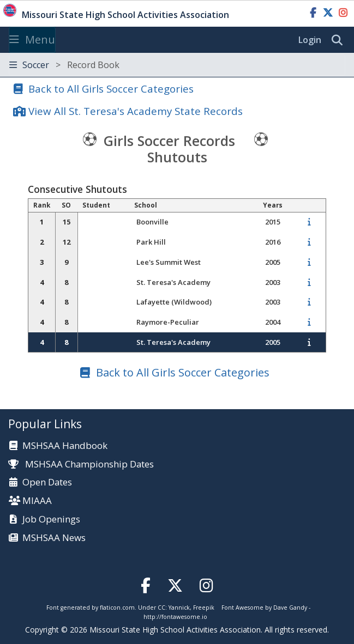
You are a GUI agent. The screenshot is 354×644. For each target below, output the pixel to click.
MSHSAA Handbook (65, 446)
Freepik (204, 607)
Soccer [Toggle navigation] (64, 65)
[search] (340, 40)
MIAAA (37, 501)
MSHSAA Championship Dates (81, 464)
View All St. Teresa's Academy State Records (136, 111)
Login (310, 40)
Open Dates (47, 482)
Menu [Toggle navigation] (32, 40)
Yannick (179, 607)
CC (161, 607)
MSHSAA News (54, 538)
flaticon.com (117, 607)
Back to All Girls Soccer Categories (111, 89)
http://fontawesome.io (175, 617)
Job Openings (51, 520)
